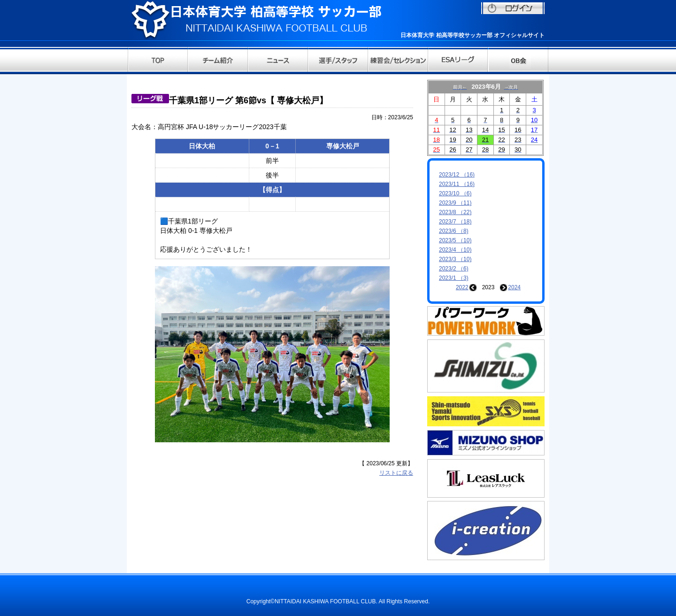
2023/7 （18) (455, 222)
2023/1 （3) (454, 278)
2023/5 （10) (455, 240)
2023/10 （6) (455, 193)
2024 (514, 287)
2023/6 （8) (454, 231)
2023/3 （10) (455, 259)
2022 (462, 287)
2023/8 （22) (455, 212)
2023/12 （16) (457, 175)
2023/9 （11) (455, 203)
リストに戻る (396, 473)
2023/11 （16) (457, 184)
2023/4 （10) (455, 250)
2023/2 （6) (454, 269)
